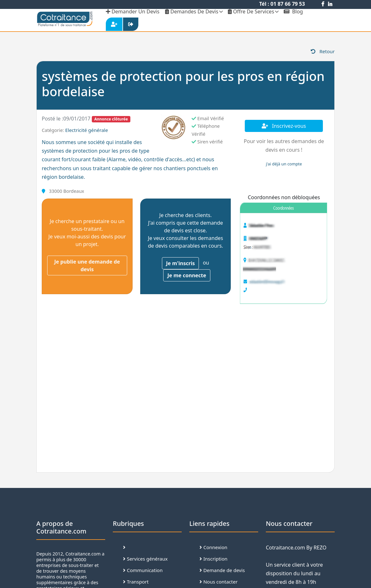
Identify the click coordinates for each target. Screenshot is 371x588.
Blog (293, 11)
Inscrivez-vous (284, 126)
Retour (323, 51)
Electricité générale (86, 130)
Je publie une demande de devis (87, 265)
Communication (143, 570)
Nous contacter (218, 582)
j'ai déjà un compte (284, 164)
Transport (136, 582)
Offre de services (251, 11)
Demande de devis (222, 570)
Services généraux (145, 559)
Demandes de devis (192, 11)
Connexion (213, 547)
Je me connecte (187, 275)
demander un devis (133, 11)
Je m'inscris (180, 263)
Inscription (214, 559)
